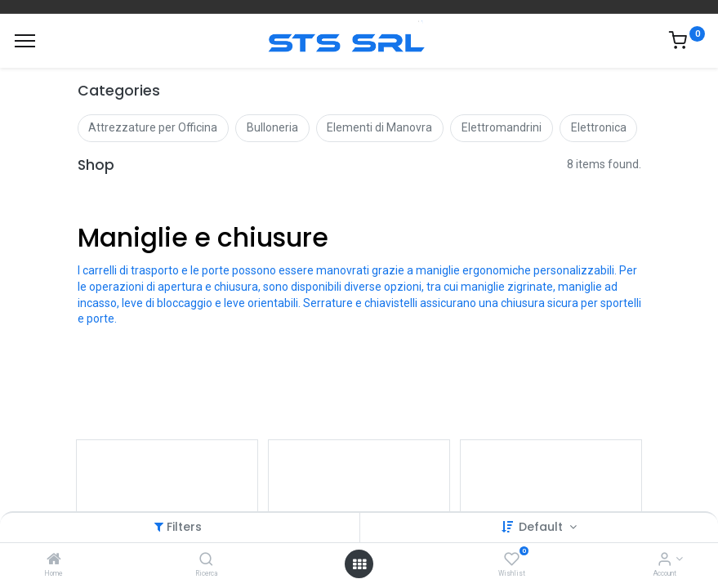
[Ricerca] (206, 560)
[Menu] (25, 41)
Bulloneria (272, 127)
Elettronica (599, 127)
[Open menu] (359, 564)
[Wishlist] (512, 560)
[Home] (54, 560)
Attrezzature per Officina (153, 127)
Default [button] (542, 527)
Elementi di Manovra (379, 127)
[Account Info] (664, 560)
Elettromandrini (502, 127)
